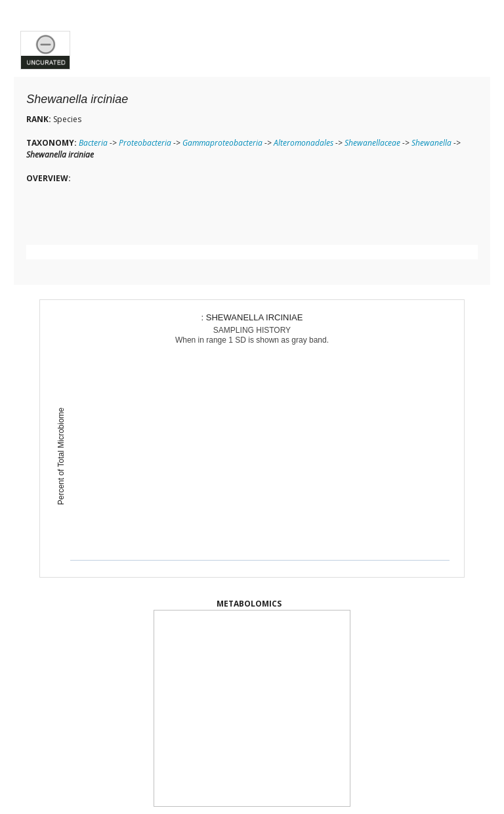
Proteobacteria (145, 143)
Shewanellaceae (372, 143)
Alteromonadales (304, 143)
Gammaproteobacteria (222, 143)
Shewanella (431, 143)
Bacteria (93, 143)
